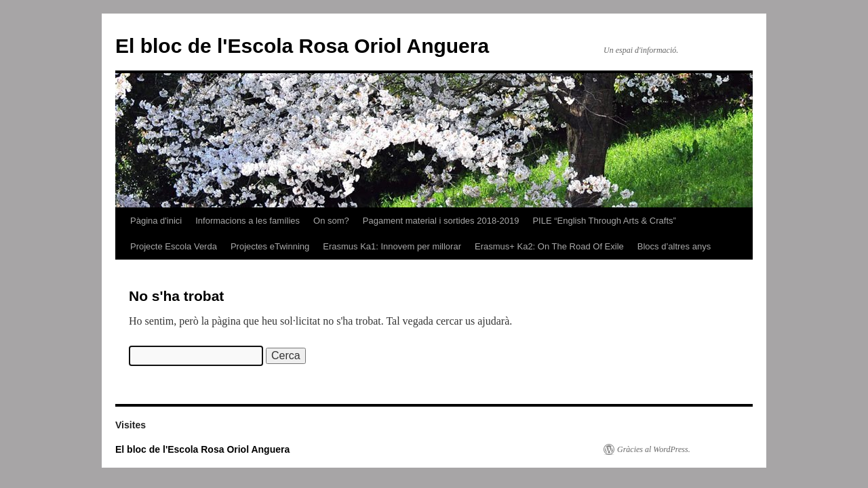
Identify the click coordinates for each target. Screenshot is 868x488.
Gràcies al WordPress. (654, 449)
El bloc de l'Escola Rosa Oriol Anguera (302, 46)
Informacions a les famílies (248, 221)
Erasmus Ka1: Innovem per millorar (392, 246)
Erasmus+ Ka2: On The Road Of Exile (549, 246)
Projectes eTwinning (270, 246)
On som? (331, 221)
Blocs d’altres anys (674, 246)
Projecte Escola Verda (174, 246)
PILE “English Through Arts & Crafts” (604, 221)
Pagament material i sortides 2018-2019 (441, 221)
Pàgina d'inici (156, 221)
